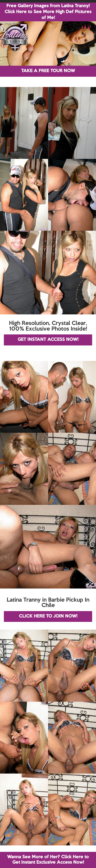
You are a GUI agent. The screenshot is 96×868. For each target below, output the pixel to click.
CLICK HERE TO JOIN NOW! (48, 616)
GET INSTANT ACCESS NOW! (48, 340)
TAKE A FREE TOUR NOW (48, 71)
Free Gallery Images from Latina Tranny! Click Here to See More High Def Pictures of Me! (48, 12)
